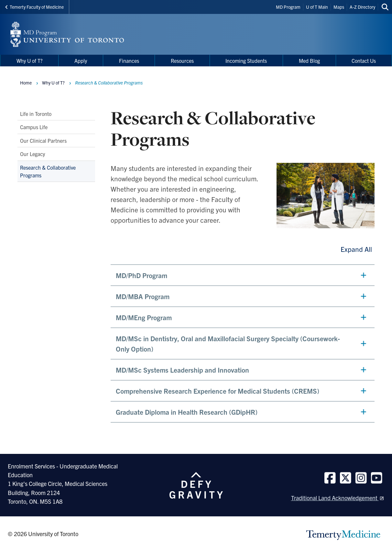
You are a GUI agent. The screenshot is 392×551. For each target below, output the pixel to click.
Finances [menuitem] (129, 61)
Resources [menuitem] (182, 61)
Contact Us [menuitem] (364, 61)
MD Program (288, 7)
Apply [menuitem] (81, 61)
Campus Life (34, 127)
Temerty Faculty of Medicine (34, 7)
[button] (243, 275)
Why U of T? (53, 83)
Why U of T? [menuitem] (30, 61)
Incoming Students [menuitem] (246, 61)
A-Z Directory (362, 7)
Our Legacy (33, 154)
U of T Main (317, 7)
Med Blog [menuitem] (309, 61)
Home (26, 83)
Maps (339, 7)
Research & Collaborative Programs (48, 171)
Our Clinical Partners (43, 140)
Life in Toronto (36, 114)
